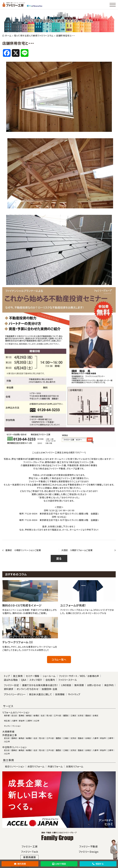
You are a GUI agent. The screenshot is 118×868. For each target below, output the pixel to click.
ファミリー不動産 (88, 846)
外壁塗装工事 (10, 735)
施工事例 (18, 676)
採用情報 (60, 694)
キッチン (7, 726)
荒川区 (49, 715)
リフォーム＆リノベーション (16, 712)
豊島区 (88, 715)
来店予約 (109, 685)
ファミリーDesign (89, 852)
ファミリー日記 (11, 685)
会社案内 (50, 680)
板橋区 (36, 715)
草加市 (22, 721)
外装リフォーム (55, 766)
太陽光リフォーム (75, 766)
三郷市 (29, 721)
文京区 (81, 715)
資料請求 (9, 689)
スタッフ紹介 (36, 680)
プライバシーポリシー (15, 694)
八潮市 (14, 721)
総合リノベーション (15, 766)
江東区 (73, 715)
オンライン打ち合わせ (28, 689)
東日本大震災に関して (41, 694)
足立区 (14, 715)
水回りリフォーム (36, 766)
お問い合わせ (94, 685)
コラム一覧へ (59, 659)
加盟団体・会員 (49, 689)
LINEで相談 (59, 864)
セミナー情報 (33, 676)
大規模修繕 (8, 732)
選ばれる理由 (11, 680)
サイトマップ (74, 694)
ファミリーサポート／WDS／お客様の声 (79, 676)
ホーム (8, 36)
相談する (98, 864)
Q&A (24, 680)
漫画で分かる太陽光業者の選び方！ (40, 685)
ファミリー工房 (30, 846)
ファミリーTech (29, 852)
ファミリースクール (68, 680)
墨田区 (66, 715)
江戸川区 (58, 715)
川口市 (36, 721)
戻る (59, 558)
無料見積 (20, 864)
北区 (43, 715)
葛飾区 (22, 715)
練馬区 (29, 715)
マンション (17, 726)
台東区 (95, 715)
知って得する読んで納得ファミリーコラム (34, 36)
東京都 (7, 715)
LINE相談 (66, 685)
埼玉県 (7, 721)
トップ (7, 676)
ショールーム (49, 676)
